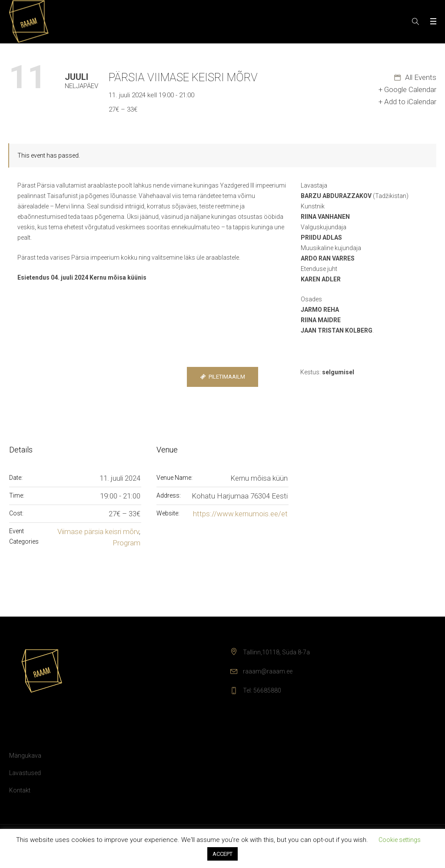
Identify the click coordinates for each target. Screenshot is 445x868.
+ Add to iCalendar (407, 102)
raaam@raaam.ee (268, 671)
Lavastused (25, 773)
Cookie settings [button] (400, 840)
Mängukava (25, 756)
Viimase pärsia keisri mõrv (98, 531)
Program (126, 543)
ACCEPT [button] (222, 854)
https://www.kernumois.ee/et (240, 514)
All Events (420, 77)
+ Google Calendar (407, 89)
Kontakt (20, 790)
